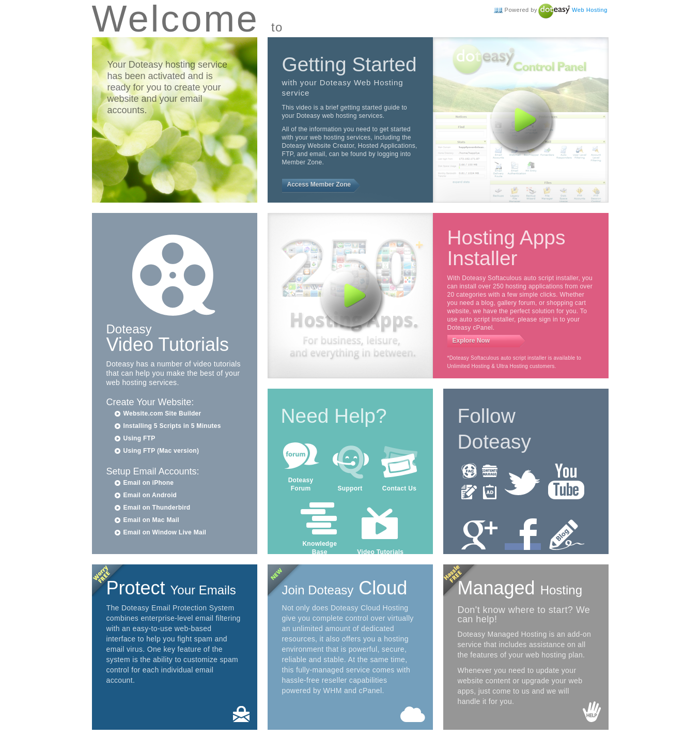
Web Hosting (590, 10)
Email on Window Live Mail (165, 532)
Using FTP (139, 438)
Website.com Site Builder (162, 413)
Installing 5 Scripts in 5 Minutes (172, 426)
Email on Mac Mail (151, 520)
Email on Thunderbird (157, 508)
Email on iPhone (149, 483)
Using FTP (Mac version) (161, 451)
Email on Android (150, 495)
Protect (171, 588)
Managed (520, 588)
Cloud (345, 588)
